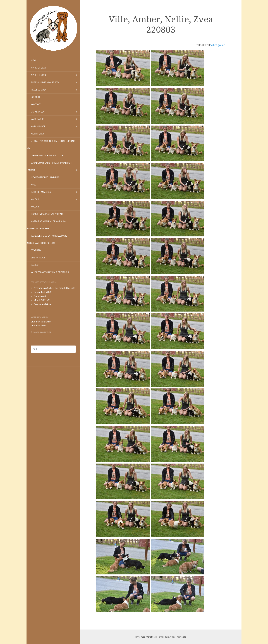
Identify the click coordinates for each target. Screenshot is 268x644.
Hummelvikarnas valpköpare (47, 214)
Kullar (35, 207)
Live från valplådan (41, 321)
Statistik (36, 250)
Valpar (35, 199)
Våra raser (37, 119)
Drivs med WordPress (146, 637)
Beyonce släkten (43, 304)
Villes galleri (218, 45)
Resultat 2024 (39, 90)
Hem (33, 60)
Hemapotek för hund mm (45, 177)
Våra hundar (38, 126)
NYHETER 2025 (38, 68)
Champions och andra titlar (47, 156)
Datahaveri (40, 296)
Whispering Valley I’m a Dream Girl (51, 272)
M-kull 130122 (42, 300)
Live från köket (39, 325)
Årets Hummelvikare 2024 (45, 82)
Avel (33, 185)
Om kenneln (38, 112)
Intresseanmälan (41, 192)
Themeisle (181, 637)
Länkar (35, 265)
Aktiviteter (37, 134)
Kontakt (36, 104)
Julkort (36, 97)
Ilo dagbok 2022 (43, 292)
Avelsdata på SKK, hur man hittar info (54, 288)
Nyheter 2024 (38, 75)
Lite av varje (38, 258)
